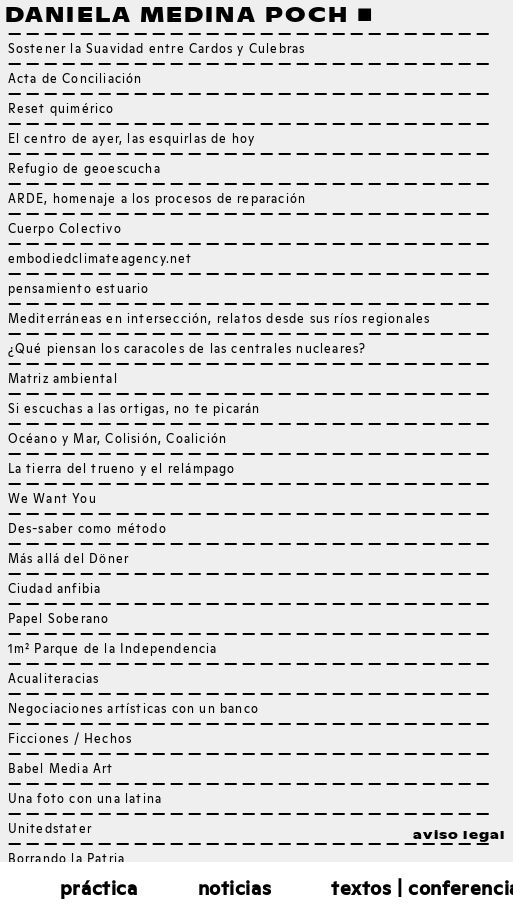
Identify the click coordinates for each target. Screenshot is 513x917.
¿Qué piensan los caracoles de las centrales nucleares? (187, 350)
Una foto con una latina (85, 800)
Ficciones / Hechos (70, 740)
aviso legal (459, 836)
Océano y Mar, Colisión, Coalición (118, 440)
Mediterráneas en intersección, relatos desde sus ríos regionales (219, 320)
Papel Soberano (59, 620)
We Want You (52, 500)
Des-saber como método (87, 530)
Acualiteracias (54, 680)
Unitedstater (50, 830)
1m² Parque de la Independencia (113, 650)
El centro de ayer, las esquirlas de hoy (132, 140)
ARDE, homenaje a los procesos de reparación (157, 200)
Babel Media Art (61, 770)
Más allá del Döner (69, 560)
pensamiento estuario (79, 290)
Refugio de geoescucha (84, 170)
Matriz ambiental (63, 380)
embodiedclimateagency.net (100, 260)
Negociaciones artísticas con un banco (133, 710)
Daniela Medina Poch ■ (189, 15)
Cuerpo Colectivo (65, 230)
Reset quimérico (61, 110)
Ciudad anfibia (55, 590)
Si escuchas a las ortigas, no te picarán (134, 410)
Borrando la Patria (67, 860)
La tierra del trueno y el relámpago (122, 470)
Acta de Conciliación (75, 80)
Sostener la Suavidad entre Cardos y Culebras (157, 50)
